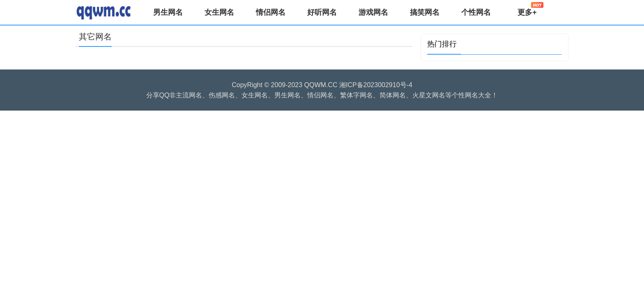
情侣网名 (271, 12)
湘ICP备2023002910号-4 (376, 85)
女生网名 (219, 12)
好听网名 (322, 12)
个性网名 (476, 12)
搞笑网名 (425, 12)
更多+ (530, 9)
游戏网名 (373, 12)
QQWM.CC (321, 85)
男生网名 (168, 12)
